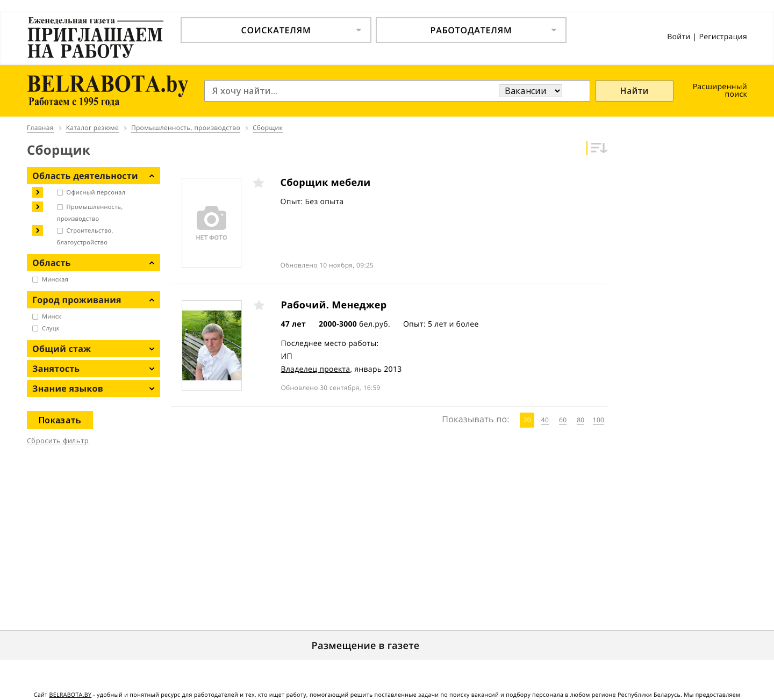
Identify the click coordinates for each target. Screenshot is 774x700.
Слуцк (51, 329)
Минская (55, 280)
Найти (635, 91)
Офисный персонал (96, 193)
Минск (52, 317)
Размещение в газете (366, 646)
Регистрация (723, 37)
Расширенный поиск (720, 91)
